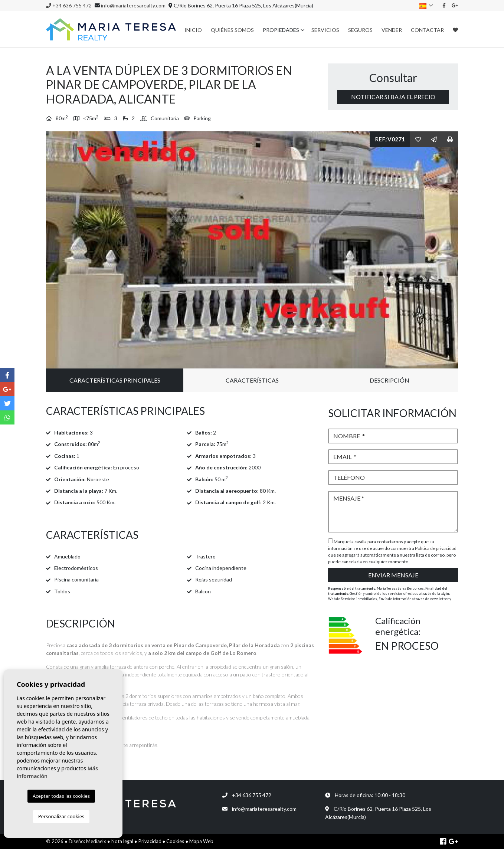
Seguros (360, 30)
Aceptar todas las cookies (61, 796)
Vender (392, 30)
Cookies (175, 841)
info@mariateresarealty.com (133, 5)
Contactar (427, 30)
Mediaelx (96, 841)
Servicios (325, 30)
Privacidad (150, 841)
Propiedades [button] (281, 30)
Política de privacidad (436, 548)
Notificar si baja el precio (393, 97)
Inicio (193, 30)
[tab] (181, 411)
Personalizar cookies (61, 816)
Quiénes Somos (232, 30)
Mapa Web (201, 841)
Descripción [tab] (390, 380)
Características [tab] (252, 380)
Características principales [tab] (115, 380)
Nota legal (122, 841)
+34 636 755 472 (69, 5)
